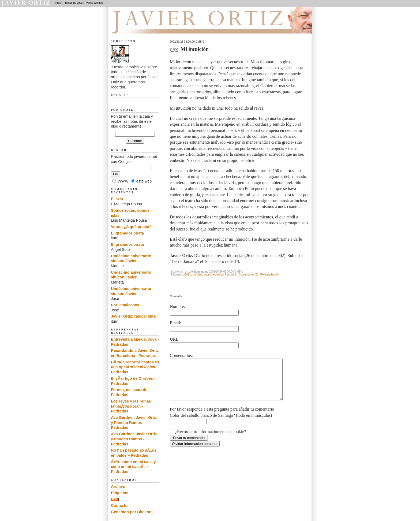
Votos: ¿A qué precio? (131, 227)
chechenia (216, 275)
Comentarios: (181, 356)
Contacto (119, 505)
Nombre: (177, 306)
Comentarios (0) (249, 275)
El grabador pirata (127, 233)
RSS (115, 499)
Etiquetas (120, 493)
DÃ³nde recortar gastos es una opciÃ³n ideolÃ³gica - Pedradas (135, 367)
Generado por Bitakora (132, 512)
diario (200, 275)
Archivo (118, 486)
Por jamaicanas (125, 305)
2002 (186, 275)
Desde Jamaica (140, 27)
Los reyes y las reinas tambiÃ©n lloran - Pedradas (131, 406)
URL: (175, 339)
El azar (117, 199)
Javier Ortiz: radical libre (133, 316)
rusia (193, 275)
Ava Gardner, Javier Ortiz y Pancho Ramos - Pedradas (134, 423)
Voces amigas (94, 3)
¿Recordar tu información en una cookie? (211, 440)
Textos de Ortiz (74, 3)
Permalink (231, 275)
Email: (176, 323)
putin (207, 275)
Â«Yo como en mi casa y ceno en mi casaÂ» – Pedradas (133, 467)
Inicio (58, 3)
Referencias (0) (269, 275)
